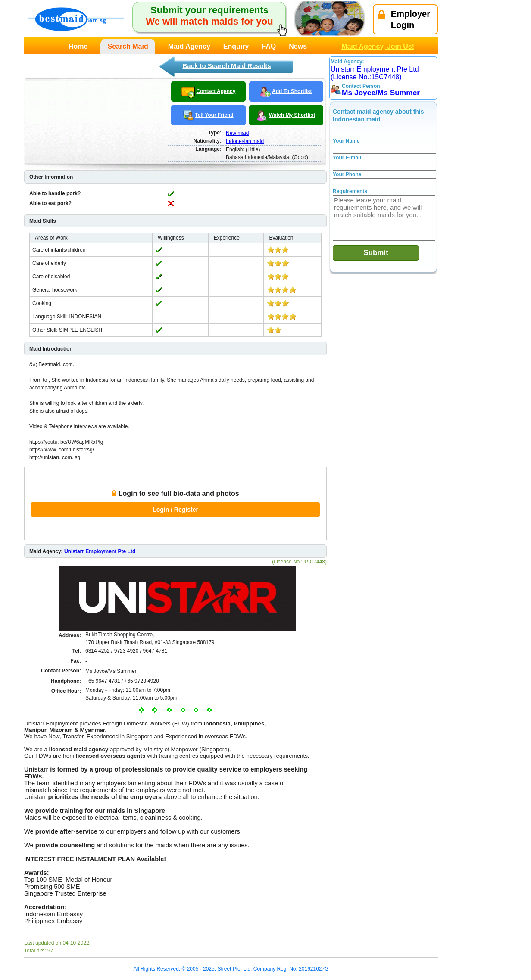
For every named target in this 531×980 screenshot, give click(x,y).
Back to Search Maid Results (226, 66)
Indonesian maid (245, 141)
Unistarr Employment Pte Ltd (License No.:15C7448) (375, 73)
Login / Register (175, 510)
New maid (237, 133)
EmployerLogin (404, 19)
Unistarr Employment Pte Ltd (100, 551)
